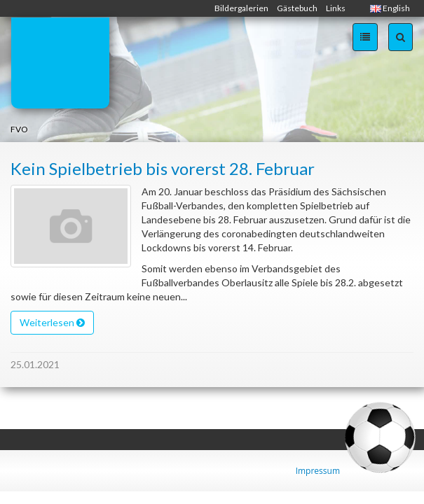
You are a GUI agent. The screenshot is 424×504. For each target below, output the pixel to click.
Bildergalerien (241, 8)
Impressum (318, 471)
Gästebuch (297, 8)
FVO (19, 129)
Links (336, 8)
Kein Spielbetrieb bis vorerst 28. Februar (163, 168)
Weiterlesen (52, 322)
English (390, 8)
